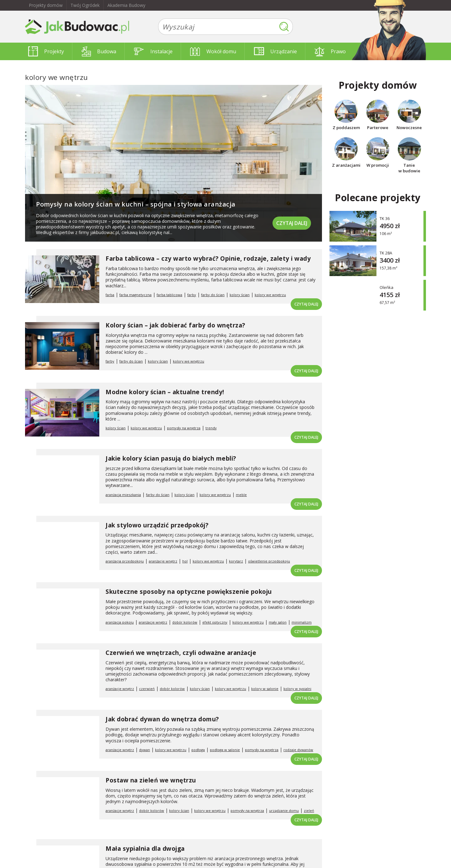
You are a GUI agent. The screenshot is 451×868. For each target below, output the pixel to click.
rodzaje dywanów (298, 750)
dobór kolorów (185, 622)
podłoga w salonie (225, 750)
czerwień (147, 689)
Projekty (46, 51)
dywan (145, 750)
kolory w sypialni (297, 689)
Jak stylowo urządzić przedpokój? (157, 525)
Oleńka (386, 287)
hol (185, 561)
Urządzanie (275, 51)
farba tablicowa (169, 295)
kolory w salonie (265, 689)
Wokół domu (213, 51)
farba (110, 295)
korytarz (236, 561)
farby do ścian (213, 295)
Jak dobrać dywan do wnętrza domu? (162, 719)
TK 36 (385, 218)
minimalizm (302, 622)
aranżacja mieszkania (123, 495)
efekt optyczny (215, 622)
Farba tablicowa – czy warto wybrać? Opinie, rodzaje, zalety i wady (208, 259)
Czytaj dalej (291, 222)
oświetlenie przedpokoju (269, 561)
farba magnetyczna (135, 295)
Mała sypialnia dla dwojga (145, 849)
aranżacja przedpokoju (125, 561)
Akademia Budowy (126, 5)
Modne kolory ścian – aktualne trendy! (165, 392)
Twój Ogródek (85, 5)
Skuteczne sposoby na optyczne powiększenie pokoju (189, 592)
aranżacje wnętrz (163, 561)
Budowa (99, 51)
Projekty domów (46, 5)
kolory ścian (240, 295)
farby (192, 295)
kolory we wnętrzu (270, 295)
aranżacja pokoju (120, 622)
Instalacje (153, 51)
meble (241, 495)
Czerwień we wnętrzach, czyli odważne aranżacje (181, 653)
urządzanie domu (284, 810)
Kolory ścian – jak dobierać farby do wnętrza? (175, 325)
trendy (211, 428)
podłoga (198, 750)
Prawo (330, 51)
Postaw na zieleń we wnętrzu (151, 780)
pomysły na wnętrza (184, 428)
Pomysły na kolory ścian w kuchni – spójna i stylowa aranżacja (136, 204)
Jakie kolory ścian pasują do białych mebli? (171, 458)
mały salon (278, 622)
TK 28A (386, 253)
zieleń (309, 810)
